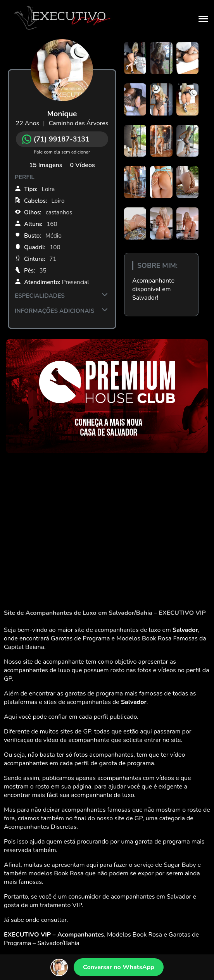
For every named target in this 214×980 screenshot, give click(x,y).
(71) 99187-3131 (56, 139)
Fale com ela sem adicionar (62, 152)
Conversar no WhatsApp (119, 967)
